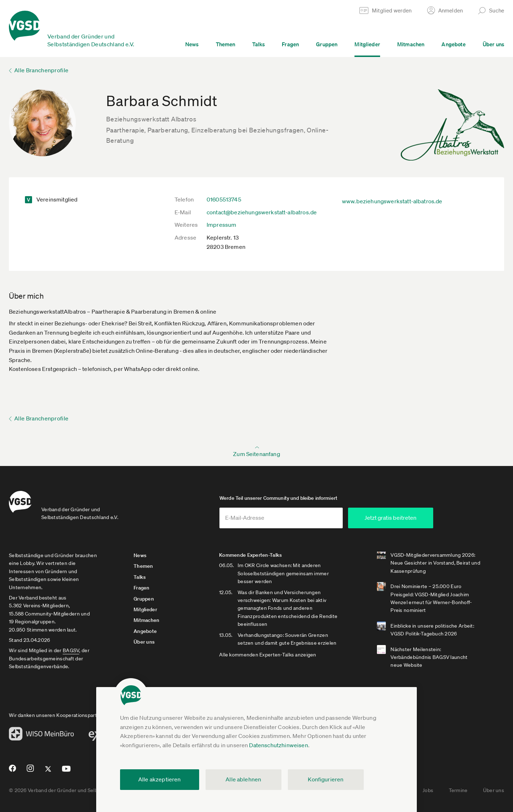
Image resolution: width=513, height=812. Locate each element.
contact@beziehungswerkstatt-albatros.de (262, 212)
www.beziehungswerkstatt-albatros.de (392, 201)
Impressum (221, 225)
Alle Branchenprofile (41, 70)
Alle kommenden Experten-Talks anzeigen (268, 655)
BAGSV (71, 650)
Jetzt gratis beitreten (390, 518)
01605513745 (224, 199)
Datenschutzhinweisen (278, 745)
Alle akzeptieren (160, 779)
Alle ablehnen (243, 779)
